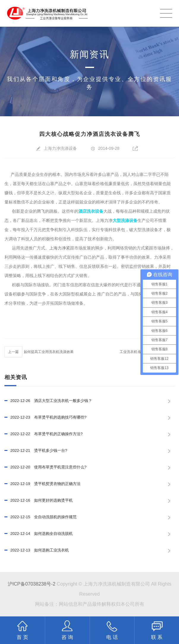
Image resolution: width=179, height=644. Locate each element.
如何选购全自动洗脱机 (39, 534)
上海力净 (58, 248)
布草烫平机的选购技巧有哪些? (45, 417)
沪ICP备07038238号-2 (32, 584)
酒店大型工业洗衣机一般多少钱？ (48, 401)
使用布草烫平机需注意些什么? (45, 467)
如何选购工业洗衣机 (37, 550)
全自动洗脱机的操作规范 (41, 517)
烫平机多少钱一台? (36, 451)
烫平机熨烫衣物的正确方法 (42, 484)
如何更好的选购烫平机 (39, 500)
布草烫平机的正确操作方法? (43, 434)
